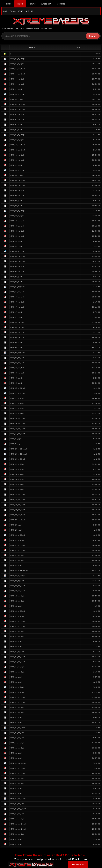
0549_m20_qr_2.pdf (17, 616)
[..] (11, 54)
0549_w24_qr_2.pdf (17, 64)
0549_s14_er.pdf (16, 530)
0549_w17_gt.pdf (16, 312)
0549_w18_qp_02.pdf (18, 256)
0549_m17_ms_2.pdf (17, 743)
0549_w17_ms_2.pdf (17, 302)
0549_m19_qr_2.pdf (17, 652)
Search (93, 36)
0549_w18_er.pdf (16, 282)
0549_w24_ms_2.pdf (17, 79)
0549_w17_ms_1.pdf (17, 307)
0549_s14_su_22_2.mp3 (19, 454)
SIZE (78, 47)
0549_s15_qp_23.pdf (17, 398)
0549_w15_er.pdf (16, 383)
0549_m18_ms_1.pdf (17, 712)
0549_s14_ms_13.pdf (18, 510)
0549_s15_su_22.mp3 (18, 393)
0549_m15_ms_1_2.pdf (18, 829)
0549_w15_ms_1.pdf (17, 373)
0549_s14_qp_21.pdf (17, 474)
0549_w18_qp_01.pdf (18, 261)
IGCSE (22, 28)
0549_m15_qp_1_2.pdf (18, 809)
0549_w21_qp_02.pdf (18, 145)
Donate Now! (78, 864)
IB (32, 11)
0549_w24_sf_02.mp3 (18, 59)
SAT (27, 11)
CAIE (5, 11)
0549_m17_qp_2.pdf (17, 733)
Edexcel (13, 11)
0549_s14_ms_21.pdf (18, 505)
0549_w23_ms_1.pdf (17, 120)
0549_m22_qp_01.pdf (18, 550)
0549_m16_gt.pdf (16, 788)
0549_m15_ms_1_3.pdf (18, 824)
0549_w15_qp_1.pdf (17, 363)
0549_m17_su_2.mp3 (18, 728)
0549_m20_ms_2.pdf (17, 631)
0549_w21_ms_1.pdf (17, 160)
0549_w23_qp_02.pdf (18, 104)
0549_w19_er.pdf (16, 246)
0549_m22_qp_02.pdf (18, 545)
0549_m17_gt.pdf (16, 753)
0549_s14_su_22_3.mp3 (19, 449)
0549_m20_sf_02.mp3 (18, 611)
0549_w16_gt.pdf (16, 342)
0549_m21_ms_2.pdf (17, 596)
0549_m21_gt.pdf (16, 606)
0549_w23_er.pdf (16, 130)
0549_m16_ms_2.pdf (17, 778)
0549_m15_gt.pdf (16, 839)
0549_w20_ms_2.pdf (17, 190)
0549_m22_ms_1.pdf (17, 560)
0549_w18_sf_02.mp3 (18, 251)
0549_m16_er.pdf (16, 794)
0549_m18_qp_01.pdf (18, 702)
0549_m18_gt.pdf (16, 718)
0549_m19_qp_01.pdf (18, 662)
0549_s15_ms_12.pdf (18, 434)
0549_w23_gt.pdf (16, 125)
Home (9, 4)
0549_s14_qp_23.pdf (17, 464)
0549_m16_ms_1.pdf (17, 783)
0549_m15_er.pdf (16, 844)
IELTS (21, 11)
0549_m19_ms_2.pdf (17, 667)
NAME (32, 47)
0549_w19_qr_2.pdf (17, 216)
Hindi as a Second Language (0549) (39, 28)
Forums (32, 4)
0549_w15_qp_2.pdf (17, 358)
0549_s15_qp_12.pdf (17, 413)
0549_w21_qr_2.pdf (17, 140)
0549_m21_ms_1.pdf (17, 601)
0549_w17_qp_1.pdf (17, 297)
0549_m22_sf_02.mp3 (18, 535)
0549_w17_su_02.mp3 (18, 287)
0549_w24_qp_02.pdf (18, 69)
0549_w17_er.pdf (16, 317)
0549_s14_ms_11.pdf (18, 520)
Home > (5, 28)
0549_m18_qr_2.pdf (17, 692)
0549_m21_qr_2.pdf (17, 581)
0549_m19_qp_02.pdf (18, 657)
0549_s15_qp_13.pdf (17, 408)
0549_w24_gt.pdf (16, 89)
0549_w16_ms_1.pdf (17, 337)
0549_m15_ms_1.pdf (17, 834)
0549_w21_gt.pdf (16, 165)
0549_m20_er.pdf (16, 647)
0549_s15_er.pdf (16, 444)
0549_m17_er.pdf (16, 758)
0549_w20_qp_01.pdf (18, 185)
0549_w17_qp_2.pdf (17, 292)
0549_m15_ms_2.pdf (17, 819)
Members (61, 4)
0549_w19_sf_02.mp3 (18, 211)
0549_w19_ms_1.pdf (17, 236)
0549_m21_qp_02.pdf (18, 586)
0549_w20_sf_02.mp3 (18, 170)
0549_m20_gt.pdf (16, 641)
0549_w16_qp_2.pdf (17, 322)
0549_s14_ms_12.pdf (18, 515)
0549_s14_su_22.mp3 (18, 459)
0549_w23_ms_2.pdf (17, 114)
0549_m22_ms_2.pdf (17, 555)
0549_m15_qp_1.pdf (17, 814)
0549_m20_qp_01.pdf (18, 626)
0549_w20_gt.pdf (16, 201)
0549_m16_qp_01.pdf (18, 773)
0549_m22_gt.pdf (16, 565)
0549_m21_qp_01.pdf (18, 591)
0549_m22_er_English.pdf (19, 571)
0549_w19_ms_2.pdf (17, 231)
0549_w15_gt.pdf (16, 378)
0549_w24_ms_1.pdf (17, 84)
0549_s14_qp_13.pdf (17, 479)
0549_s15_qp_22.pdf (17, 403)
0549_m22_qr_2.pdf (17, 540)
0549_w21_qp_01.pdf (18, 150)
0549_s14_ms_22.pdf (18, 500)
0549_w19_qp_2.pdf (17, 221)
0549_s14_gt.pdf (16, 525)
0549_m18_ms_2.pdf (17, 707)
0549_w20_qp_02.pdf (18, 180)
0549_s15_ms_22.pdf (18, 424)
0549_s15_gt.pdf (16, 439)
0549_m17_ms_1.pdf (17, 748)
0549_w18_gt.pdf (16, 277)
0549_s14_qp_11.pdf (17, 489)
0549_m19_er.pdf (16, 682)
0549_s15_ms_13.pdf (18, 429)
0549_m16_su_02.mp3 (18, 763)
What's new (46, 4)
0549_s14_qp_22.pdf (17, 469)
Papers (20, 4)
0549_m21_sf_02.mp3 (18, 576)
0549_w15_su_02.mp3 (18, 353)
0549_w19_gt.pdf (16, 241)
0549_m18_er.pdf (16, 723)
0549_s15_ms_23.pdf (18, 419)
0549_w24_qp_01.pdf (18, 74)
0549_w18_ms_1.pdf (17, 272)
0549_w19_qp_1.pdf (17, 226)
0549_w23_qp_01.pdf (18, 109)
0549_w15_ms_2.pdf (17, 368)
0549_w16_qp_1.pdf (17, 327)
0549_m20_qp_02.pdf (18, 621)
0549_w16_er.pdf (16, 348)
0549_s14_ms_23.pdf (18, 495)
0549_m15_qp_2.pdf (17, 804)
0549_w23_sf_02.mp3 (18, 94)
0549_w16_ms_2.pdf (17, 332)
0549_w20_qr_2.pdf (17, 175)
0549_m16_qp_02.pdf (18, 768)
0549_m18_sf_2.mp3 (17, 687)
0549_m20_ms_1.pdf (17, 636)
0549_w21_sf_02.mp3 (18, 135)
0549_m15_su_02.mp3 (18, 799)
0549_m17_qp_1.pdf (17, 738)
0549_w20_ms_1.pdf (17, 196)
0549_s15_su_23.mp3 (18, 388)
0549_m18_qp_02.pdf (18, 697)
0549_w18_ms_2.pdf (17, 266)
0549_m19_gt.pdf (16, 677)
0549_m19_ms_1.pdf (17, 672)
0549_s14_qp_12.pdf (17, 484)
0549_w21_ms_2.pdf (17, 155)
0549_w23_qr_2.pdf (17, 99)
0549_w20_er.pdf (16, 206)
